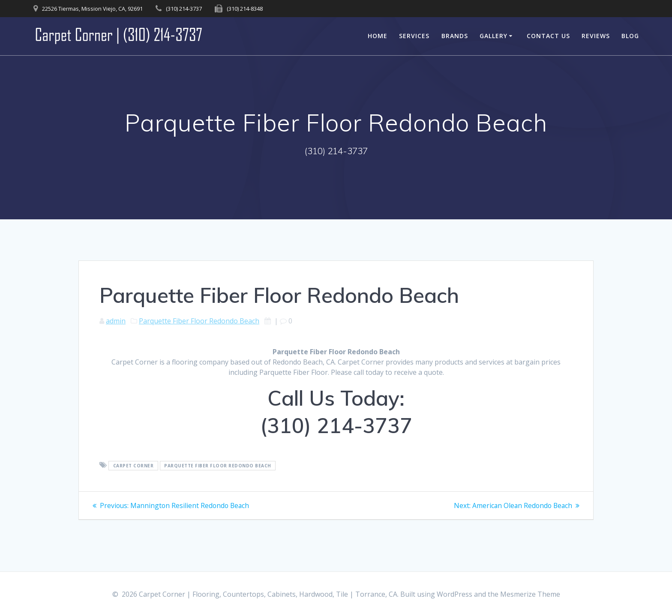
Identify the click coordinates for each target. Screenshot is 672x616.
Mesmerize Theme (530, 594)
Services (414, 36)
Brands (455, 36)
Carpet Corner (133, 466)
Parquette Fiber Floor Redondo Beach (199, 321)
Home (378, 36)
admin (116, 321)
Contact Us (548, 36)
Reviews (596, 36)
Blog (630, 36)
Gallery (493, 36)
